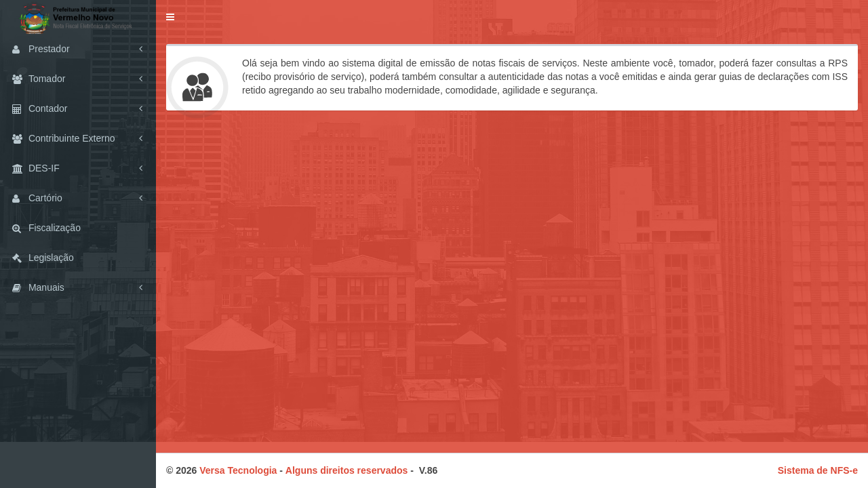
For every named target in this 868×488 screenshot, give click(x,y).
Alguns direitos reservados (347, 470)
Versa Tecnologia (238, 470)
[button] (170, 17)
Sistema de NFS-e (818, 470)
